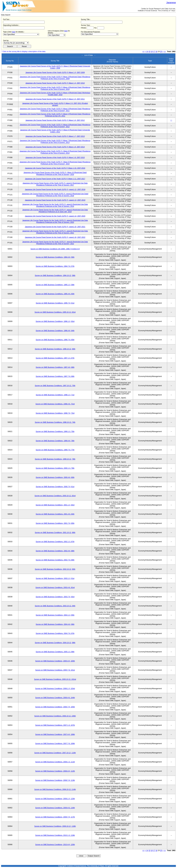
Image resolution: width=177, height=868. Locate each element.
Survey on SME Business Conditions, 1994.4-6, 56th (55, 257)
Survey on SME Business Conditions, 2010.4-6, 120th (55, 845)
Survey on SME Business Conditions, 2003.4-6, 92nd (55, 588)
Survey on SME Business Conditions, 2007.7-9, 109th (55, 744)
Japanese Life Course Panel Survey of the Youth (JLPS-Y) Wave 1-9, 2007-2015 (55, 158)
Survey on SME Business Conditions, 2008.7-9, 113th (55, 780)
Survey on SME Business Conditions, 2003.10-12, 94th (55, 606)
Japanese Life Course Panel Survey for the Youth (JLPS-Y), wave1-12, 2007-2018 (55, 190)
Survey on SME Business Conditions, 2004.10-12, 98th (55, 643)
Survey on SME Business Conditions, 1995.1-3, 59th (55, 285)
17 (154, 52)
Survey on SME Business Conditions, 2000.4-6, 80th (55, 477)
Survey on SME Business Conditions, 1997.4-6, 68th (55, 367)
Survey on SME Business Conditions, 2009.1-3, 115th (55, 799)
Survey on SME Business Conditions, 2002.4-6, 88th (55, 551)
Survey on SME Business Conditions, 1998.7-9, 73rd (55, 413)
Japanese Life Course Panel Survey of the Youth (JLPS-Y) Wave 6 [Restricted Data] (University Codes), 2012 (55, 131)
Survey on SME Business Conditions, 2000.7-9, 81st (55, 487)
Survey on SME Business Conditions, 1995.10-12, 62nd (55, 312)
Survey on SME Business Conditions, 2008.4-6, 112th (55, 771)
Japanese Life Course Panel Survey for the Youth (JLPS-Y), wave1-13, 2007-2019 (55, 200)
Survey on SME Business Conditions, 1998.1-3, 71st (55, 395)
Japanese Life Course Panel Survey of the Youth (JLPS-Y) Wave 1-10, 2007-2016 (55, 168)
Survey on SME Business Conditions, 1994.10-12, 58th (55, 276)
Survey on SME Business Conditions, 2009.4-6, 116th (55, 808)
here (14, 32)
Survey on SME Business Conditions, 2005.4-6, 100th (55, 661)
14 (147, 52)
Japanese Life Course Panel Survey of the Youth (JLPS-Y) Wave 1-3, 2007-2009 (55, 72)
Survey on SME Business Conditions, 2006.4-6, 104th (55, 698)
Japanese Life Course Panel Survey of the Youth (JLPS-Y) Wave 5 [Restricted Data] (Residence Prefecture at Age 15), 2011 (55, 115)
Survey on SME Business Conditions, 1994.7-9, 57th (55, 266)
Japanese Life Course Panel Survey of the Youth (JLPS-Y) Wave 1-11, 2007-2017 (55, 179)
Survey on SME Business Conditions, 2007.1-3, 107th (55, 725)
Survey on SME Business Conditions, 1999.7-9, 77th (55, 450)
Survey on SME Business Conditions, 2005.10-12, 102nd (55, 679)
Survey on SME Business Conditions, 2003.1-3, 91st (55, 578)
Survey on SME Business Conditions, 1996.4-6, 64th (55, 331)
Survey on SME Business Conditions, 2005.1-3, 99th (55, 652)
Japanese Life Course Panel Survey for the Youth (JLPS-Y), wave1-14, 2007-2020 (55, 216)
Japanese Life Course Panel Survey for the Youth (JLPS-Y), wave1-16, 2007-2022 (55, 237)
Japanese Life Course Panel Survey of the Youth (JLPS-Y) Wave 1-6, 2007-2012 (55, 120)
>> (165, 52)
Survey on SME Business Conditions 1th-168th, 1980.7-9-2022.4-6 (55, 249)
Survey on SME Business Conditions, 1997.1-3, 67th (55, 358)
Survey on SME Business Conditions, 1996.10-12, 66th (55, 349)
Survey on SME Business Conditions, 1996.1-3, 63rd (55, 321)
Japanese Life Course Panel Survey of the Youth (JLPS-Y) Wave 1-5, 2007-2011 (55, 99)
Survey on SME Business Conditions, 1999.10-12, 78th (55, 459)
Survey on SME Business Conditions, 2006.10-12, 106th (55, 716)
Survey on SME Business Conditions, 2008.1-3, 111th (55, 762)
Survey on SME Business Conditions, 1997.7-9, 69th (55, 376)
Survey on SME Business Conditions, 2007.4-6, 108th (55, 734)
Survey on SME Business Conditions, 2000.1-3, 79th (55, 468)
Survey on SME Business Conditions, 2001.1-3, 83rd (55, 505)
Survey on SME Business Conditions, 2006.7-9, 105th (55, 707)
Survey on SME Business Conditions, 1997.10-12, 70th (55, 386)
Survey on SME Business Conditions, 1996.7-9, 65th (55, 340)
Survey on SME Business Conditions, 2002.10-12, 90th (55, 569)
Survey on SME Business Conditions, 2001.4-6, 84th (55, 514)
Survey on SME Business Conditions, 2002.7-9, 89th (55, 560)
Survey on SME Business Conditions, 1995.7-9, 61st (55, 303)
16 (152, 52)
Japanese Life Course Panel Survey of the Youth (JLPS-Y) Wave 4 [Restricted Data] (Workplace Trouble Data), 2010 (55, 94)
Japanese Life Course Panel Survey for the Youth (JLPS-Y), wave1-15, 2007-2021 (55, 227)
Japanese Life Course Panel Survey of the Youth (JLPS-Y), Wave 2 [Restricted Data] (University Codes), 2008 (55, 67)
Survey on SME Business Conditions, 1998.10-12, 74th (55, 422)
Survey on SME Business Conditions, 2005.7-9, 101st (55, 670)
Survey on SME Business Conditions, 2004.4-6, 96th (55, 624)
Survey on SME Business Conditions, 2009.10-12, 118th (55, 826)
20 (161, 52)
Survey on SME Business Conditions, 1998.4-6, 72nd (55, 404)
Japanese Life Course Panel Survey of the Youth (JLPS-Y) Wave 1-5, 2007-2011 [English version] (55, 104)
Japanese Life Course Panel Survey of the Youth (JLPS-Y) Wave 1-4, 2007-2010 (55, 83)
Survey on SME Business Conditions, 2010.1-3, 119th (55, 835)
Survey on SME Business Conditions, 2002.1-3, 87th (55, 542)
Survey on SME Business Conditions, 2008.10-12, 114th (55, 789)
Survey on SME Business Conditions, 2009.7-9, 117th (55, 817)
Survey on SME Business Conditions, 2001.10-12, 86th (55, 533)
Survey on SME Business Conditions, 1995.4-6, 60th (55, 294)
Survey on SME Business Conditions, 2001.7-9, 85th (55, 523)
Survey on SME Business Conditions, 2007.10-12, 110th (55, 753)
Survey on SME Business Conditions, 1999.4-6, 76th (55, 441)
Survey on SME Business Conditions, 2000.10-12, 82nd (55, 496)
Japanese (171, 3)
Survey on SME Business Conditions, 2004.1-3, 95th (55, 615)
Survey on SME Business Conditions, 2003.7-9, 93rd (55, 597)
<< (143, 52)
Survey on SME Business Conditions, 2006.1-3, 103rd (55, 689)
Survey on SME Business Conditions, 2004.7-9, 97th (55, 633)
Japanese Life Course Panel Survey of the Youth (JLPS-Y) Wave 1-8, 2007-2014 (55, 147)
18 (156, 52)
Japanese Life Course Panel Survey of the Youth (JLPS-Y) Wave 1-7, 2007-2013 (55, 136)
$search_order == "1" (16, 43)
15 (149, 52)
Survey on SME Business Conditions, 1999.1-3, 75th (55, 432)
